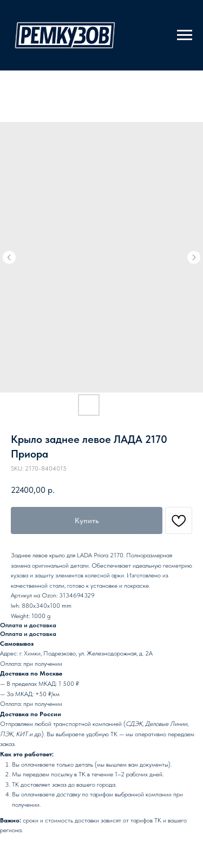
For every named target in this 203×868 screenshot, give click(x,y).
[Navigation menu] (185, 35)
